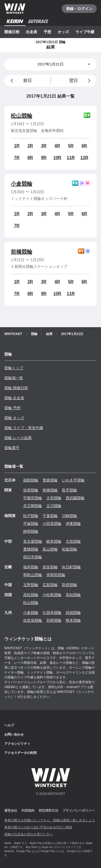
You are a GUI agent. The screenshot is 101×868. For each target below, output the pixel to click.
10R (57, 158)
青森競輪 (50, 480)
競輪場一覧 (14, 378)
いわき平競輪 (73, 480)
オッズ (63, 32)
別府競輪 (54, 620)
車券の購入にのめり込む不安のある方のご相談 (38, 827)
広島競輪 (50, 585)
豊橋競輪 (31, 549)
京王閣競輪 (33, 506)
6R (84, 146)
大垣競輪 (73, 541)
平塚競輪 (31, 524)
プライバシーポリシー (79, 811)
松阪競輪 (69, 549)
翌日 (81, 81)
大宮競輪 (54, 498)
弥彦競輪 (31, 490)
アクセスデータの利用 (20, 753)
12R (84, 158)
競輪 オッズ (14, 418)
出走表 (32, 32)
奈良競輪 (50, 567)
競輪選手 (12, 448)
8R (30, 158)
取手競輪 (69, 490)
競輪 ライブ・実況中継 (24, 428)
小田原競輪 (52, 524)
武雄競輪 (73, 613)
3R (44, 146)
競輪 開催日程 (16, 388)
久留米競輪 (52, 613)
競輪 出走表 (14, 398)
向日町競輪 (71, 567)
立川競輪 (54, 506)
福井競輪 (31, 567)
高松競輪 (31, 595)
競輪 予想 (12, 408)
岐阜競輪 (54, 541)
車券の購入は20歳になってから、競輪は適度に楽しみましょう (50, 820)
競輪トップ (14, 368)
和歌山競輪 (33, 575)
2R (30, 146)
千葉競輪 (50, 516)
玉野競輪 (31, 585)
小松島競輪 (52, 595)
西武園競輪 (75, 498)
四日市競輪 (33, 557)
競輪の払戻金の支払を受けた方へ (29, 834)
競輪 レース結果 (18, 438)
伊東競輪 (73, 524)
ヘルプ (9, 725)
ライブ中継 (85, 32)
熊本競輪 (73, 620)
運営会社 (11, 811)
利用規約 (28, 811)
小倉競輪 (22, 184)
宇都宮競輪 (33, 498)
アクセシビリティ (17, 744)
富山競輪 (50, 549)
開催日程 (12, 32)
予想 (47, 32)
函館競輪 (31, 480)
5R (71, 146)
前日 (20, 81)
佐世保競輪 (33, 620)
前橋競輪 (22, 252)
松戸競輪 (31, 516)
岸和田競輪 (56, 575)
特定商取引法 (48, 811)
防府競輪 (69, 585)
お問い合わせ (14, 734)
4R (57, 146)
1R (17, 146)
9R (44, 158)
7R (17, 158)
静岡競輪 (31, 531)
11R (71, 158)
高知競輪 (73, 595)
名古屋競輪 (33, 541)
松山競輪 (22, 116)
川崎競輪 (69, 516)
